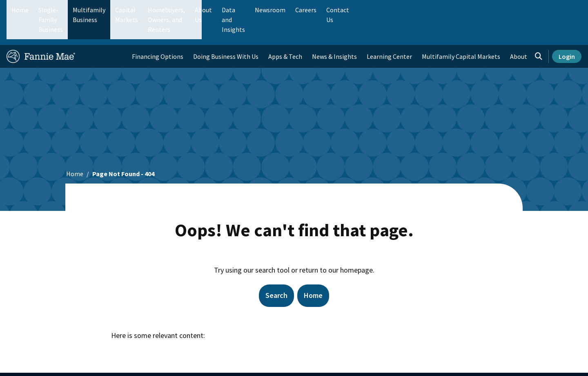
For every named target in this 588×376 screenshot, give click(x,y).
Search (276, 270)
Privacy (405, 362)
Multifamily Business (141, 10)
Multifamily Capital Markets (461, 31)
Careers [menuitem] (525, 10)
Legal (374, 362)
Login (567, 31)
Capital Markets (203, 10)
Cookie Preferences (455, 362)
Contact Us (337, 362)
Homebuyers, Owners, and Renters (283, 10)
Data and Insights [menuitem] (440, 10)
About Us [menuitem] (392, 10)
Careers (298, 362)
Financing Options (158, 31)
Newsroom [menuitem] (489, 10)
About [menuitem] (519, 31)
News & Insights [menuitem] (334, 31)
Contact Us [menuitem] (561, 10)
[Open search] (539, 31)
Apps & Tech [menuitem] (285, 31)
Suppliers (260, 362)
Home (20, 10)
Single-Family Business (70, 10)
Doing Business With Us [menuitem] (226, 31)
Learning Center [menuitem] (389, 31)
